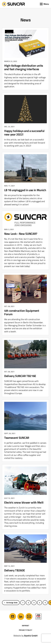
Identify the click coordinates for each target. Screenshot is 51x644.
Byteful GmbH (31, 636)
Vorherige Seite (12, 603)
